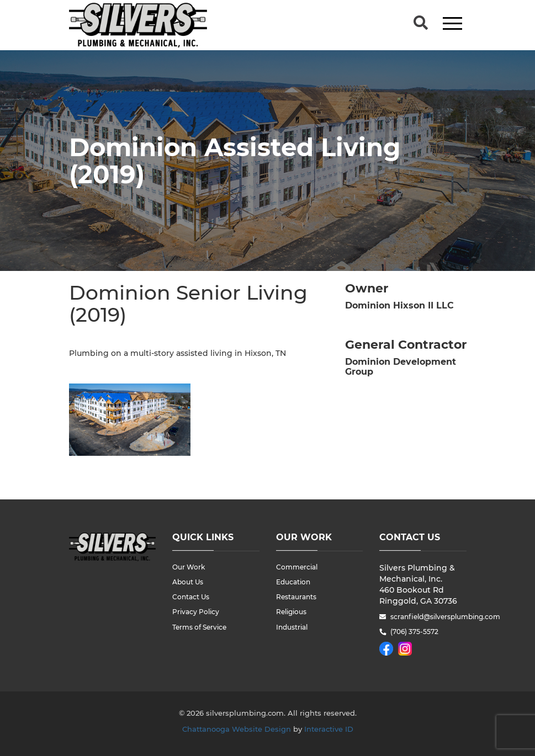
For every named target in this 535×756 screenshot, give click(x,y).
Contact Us (191, 597)
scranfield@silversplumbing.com (428, 617)
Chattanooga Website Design (237, 729)
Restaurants (296, 597)
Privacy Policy (196, 612)
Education (293, 582)
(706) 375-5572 (414, 632)
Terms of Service (199, 627)
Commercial (297, 567)
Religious (291, 612)
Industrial (292, 627)
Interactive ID (329, 729)
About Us (188, 582)
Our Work (189, 567)
